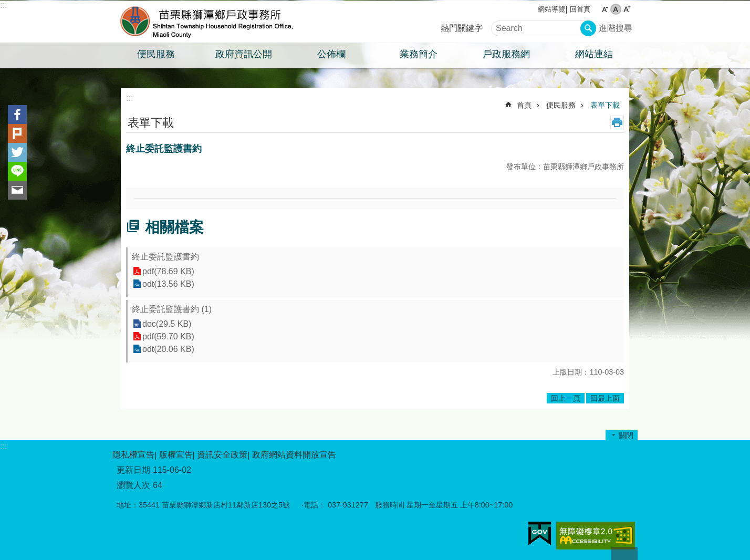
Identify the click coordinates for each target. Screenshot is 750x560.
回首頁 (580, 9)
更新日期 (133, 470)
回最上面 (605, 398)
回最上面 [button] (624, 553)
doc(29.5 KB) (167, 324)
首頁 (524, 105)
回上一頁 (566, 398)
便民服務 (561, 105)
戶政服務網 (506, 54)
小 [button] (605, 9)
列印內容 (617, 122)
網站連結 (594, 54)
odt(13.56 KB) (168, 284)
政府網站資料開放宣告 (294, 455)
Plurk (17, 133)
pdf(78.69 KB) (168, 271)
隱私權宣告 (133, 455)
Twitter (17, 152)
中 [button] (616, 9)
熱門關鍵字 (462, 28)
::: (3, 5)
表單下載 (605, 105)
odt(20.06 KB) (168, 349)
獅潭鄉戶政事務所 (204, 22)
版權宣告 (176, 455)
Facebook (17, 115)
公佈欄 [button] (331, 54)
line (17, 171)
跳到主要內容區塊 (6, 6)
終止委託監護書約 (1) (172, 309)
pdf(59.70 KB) (168, 336)
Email (17, 190)
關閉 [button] (626, 435)
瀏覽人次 (133, 485)
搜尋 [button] (588, 28)
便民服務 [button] (156, 54)
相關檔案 (174, 227)
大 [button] (627, 9)
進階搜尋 (616, 28)
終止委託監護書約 (165, 257)
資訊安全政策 (222, 455)
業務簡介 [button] (419, 54)
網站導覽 (551, 9)
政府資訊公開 (244, 54)
